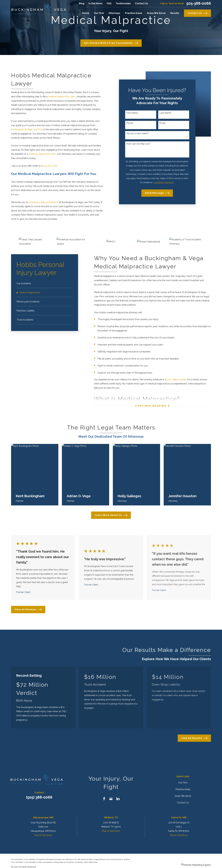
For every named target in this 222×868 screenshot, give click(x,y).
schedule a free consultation (44, 202)
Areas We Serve (183, 796)
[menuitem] (45, 283)
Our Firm (183, 783)
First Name (132, 113)
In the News (96, 3)
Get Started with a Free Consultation (111, 43)
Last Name (165, 113)
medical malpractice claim (62, 96)
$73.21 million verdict (176, 379)
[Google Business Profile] (111, 799)
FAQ (109, 3)
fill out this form (49, 166)
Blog (82, 3)
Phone (130, 123)
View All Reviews (28, 610)
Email (162, 123)
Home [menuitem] (86, 13)
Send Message (157, 193)
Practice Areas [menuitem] (134, 13)
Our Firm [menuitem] (99, 13)
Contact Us (142, 3)
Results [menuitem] (175, 13)
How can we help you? (138, 144)
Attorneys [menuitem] (114, 13)
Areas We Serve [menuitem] (156, 13)
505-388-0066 (199, 4)
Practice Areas (183, 789)
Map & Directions (43, 835)
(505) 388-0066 (39, 797)
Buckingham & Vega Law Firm (27, 129)
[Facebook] (104, 799)
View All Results (194, 738)
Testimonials (123, 3)
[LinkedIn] (118, 799)
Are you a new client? (138, 133)
